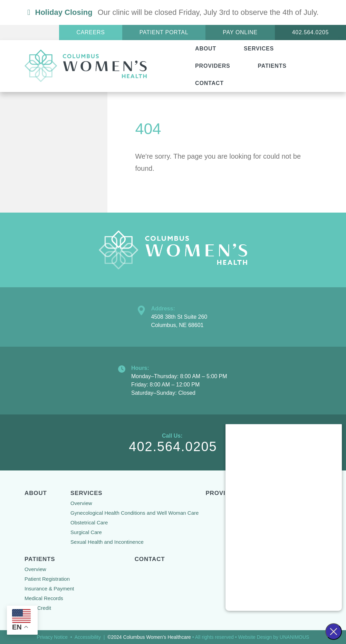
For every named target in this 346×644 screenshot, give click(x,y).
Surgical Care (86, 532)
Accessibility (88, 637)
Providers (213, 66)
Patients (272, 66)
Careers (90, 32)
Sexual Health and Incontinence (107, 542)
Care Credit (38, 608)
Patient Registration (47, 579)
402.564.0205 (310, 32)
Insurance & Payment (49, 589)
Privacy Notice (52, 637)
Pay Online (240, 32)
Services (259, 49)
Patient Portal (164, 32)
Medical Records (44, 598)
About (206, 49)
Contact (209, 83)
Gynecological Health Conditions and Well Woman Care (134, 513)
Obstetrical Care (89, 522)
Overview (81, 503)
